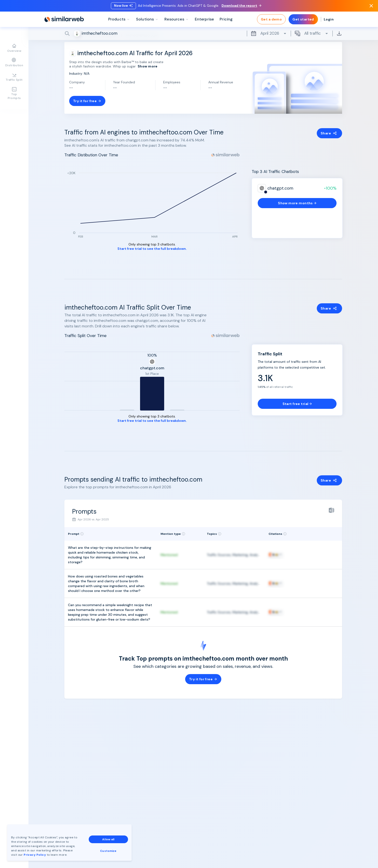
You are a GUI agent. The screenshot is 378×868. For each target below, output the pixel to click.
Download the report (241, 6)
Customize (108, 851)
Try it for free (87, 101)
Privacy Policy (35, 855)
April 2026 (269, 33)
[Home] (64, 19)
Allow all (108, 839)
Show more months (297, 203)
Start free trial (297, 404)
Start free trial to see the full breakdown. (152, 249)
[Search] (203, 33)
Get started (303, 19)
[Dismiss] (371, 6)
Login (329, 19)
